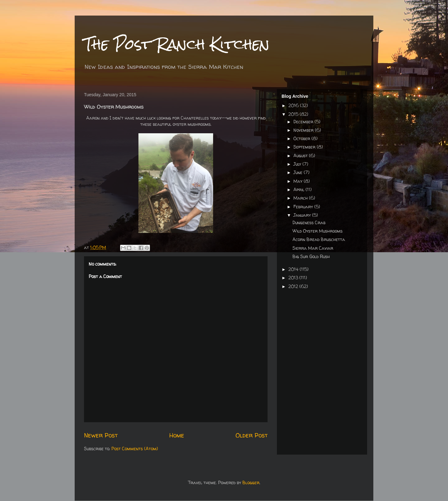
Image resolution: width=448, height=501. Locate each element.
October (302, 138)
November (304, 130)
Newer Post (101, 435)
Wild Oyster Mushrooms (317, 231)
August (301, 156)
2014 (294, 269)
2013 (294, 278)
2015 (294, 114)
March (301, 198)
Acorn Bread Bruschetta (319, 239)
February (304, 207)
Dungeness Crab (309, 222)
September (305, 147)
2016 (294, 105)
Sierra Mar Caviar (313, 248)
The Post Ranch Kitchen (177, 44)
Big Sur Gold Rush (311, 256)
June (299, 172)
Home (177, 435)
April (299, 189)
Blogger (251, 482)
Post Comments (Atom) (135, 449)
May (299, 181)
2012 (294, 286)
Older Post (252, 435)
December (304, 122)
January (303, 215)
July (298, 164)
